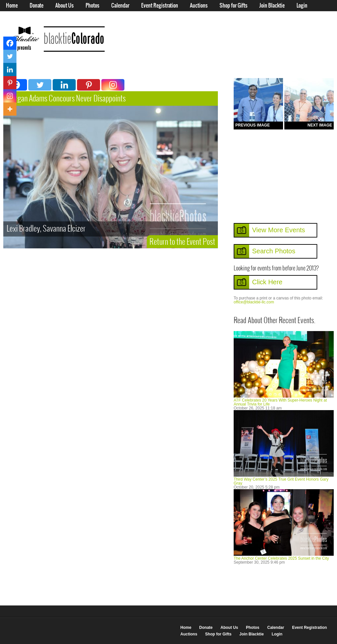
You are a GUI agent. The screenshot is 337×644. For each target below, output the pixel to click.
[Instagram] (113, 85)
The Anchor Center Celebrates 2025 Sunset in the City (281, 558)
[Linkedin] (64, 85)
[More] (10, 109)
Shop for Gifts (233, 6)
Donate (37, 6)
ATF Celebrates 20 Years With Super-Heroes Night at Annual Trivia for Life (280, 402)
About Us (65, 6)
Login (302, 6)
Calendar (120, 6)
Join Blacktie (272, 6)
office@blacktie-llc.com (254, 302)
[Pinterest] (89, 85)
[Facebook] (10, 43)
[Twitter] (40, 85)
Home (12, 6)
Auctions (199, 6)
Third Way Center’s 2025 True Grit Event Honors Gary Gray (281, 481)
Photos (92, 6)
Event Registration (160, 6)
